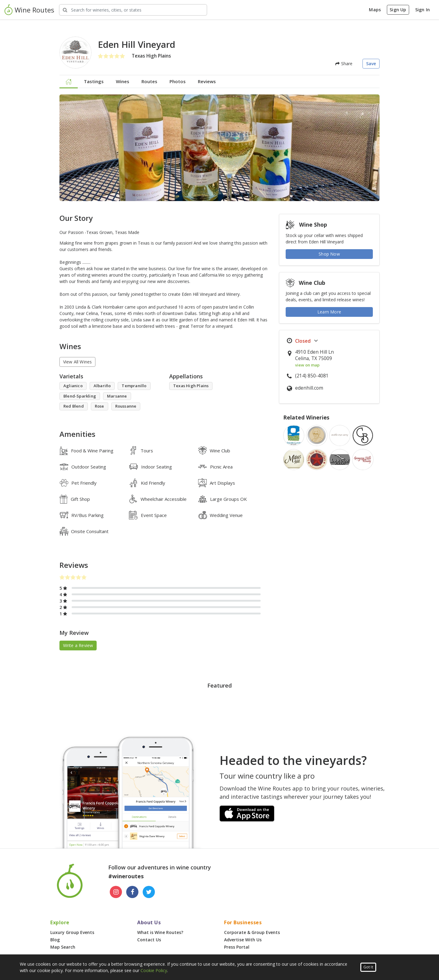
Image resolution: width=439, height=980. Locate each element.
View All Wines (78, 362)
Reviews (207, 81)
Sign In (423, 10)
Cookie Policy (154, 970)
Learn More (329, 312)
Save (371, 64)
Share (344, 64)
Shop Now (329, 254)
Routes (149, 81)
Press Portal (237, 947)
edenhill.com (309, 388)
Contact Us (149, 940)
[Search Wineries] (133, 10)
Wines (123, 81)
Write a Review (78, 645)
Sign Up (398, 10)
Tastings (94, 81)
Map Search (63, 947)
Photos (178, 81)
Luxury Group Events (72, 932)
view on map (307, 365)
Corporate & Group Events (252, 932)
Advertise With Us (243, 940)
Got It (368, 967)
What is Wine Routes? (160, 932)
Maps (375, 10)
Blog (55, 940)
